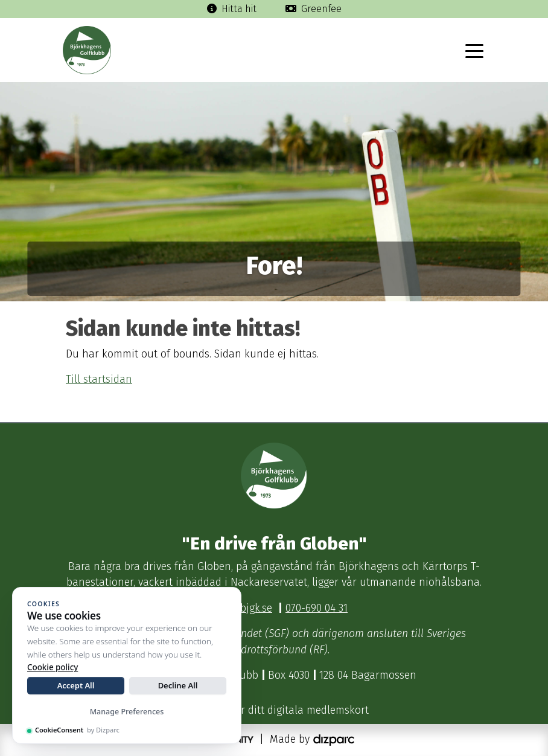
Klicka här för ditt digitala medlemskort (274, 710)
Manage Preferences (127, 712)
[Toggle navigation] (474, 50)
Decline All (178, 685)
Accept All (76, 685)
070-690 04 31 (317, 608)
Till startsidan (99, 380)
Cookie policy (53, 667)
